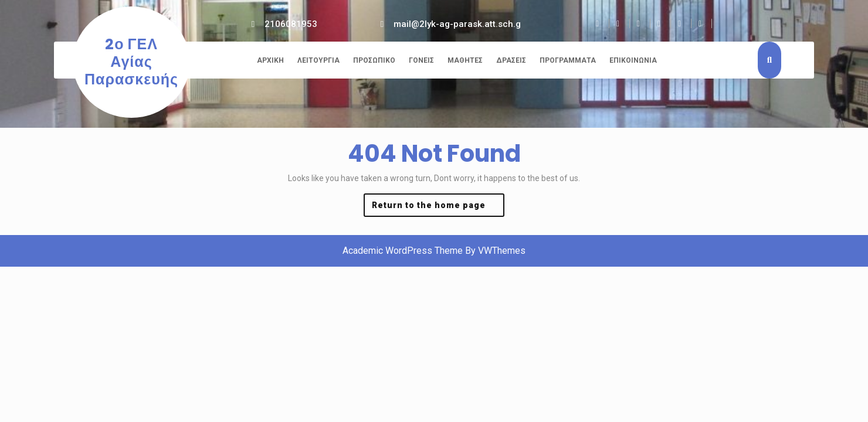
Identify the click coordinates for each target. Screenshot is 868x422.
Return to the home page (438, 208)
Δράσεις (511, 60)
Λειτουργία (318, 60)
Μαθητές (465, 60)
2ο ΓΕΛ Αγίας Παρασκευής (131, 62)
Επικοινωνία (633, 60)
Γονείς (421, 60)
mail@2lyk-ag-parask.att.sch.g (457, 24)
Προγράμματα (568, 60)
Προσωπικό (374, 60)
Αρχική (270, 60)
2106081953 (291, 24)
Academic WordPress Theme (403, 251)
